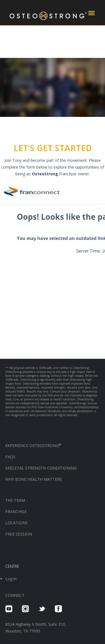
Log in (11, 579)
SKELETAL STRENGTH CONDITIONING (41, 468)
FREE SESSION (19, 534)
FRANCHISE (17, 512)
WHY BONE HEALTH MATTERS (34, 479)
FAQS (10, 457)
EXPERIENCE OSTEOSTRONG (33, 445)
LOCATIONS (17, 523)
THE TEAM (15, 500)
